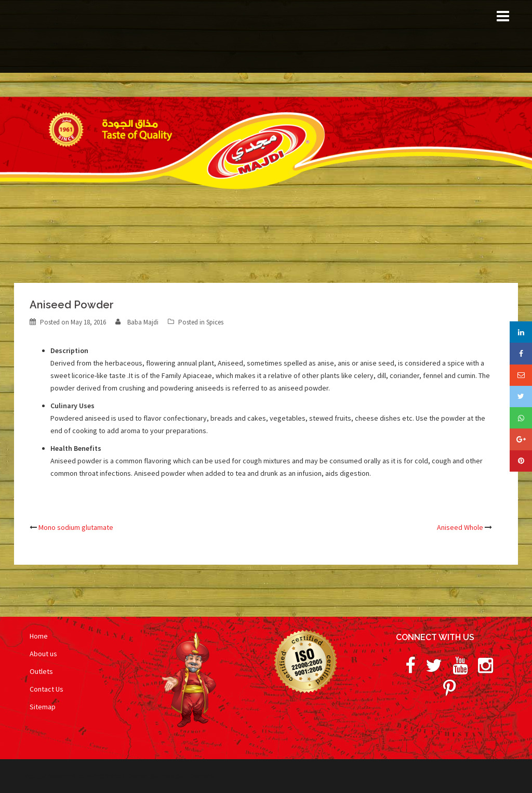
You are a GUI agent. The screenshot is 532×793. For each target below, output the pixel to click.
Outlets (41, 671)
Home (39, 636)
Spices (215, 322)
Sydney (162, 776)
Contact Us (46, 689)
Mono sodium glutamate (76, 527)
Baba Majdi (143, 322)
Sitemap (43, 707)
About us (43, 654)
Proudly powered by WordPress (72, 776)
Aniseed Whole (460, 527)
